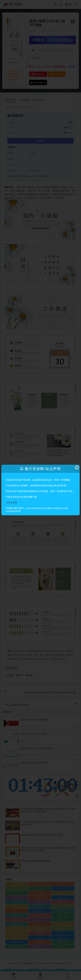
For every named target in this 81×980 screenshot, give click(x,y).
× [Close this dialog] (77, 467)
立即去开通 (11, 502)
